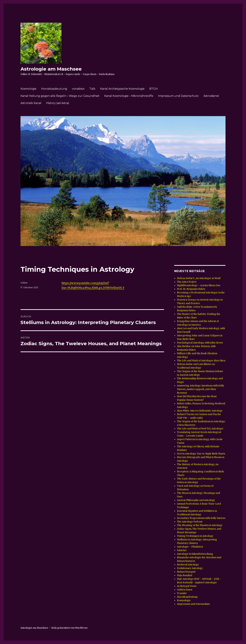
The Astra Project (187, 282)
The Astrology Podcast (190, 522)
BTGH (153, 89)
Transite (182, 593)
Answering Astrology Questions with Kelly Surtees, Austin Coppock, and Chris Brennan (201, 389)
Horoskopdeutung (54, 89)
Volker (24, 283)
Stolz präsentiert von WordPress (69, 628)
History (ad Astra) (58, 103)
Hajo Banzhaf (185, 575)
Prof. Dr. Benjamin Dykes (191, 289)
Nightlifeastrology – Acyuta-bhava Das (199, 285)
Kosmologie (28, 89)
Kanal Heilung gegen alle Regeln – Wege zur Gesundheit (60, 96)
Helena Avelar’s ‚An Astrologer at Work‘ (199, 278)
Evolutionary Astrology (190, 568)
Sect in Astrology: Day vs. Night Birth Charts (201, 454)
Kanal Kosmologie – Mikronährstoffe (129, 96)
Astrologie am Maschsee (51, 69)
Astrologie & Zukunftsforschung (195, 554)
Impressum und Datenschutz (178, 96)
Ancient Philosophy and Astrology (196, 500)
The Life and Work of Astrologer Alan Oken (201, 361)
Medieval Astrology (188, 565)
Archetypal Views (187, 586)
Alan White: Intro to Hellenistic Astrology (200, 411)
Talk (92, 89)
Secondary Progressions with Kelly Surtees (201, 518)
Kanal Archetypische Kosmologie (122, 89)
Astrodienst (211, 96)
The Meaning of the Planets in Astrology (200, 525)
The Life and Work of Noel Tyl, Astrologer (200, 429)
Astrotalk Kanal (31, 103)
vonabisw (78, 89)
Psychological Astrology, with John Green (200, 343)
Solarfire (182, 550)
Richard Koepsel (186, 572)
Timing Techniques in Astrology (195, 536)
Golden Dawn (185, 590)
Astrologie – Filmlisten (190, 547)
